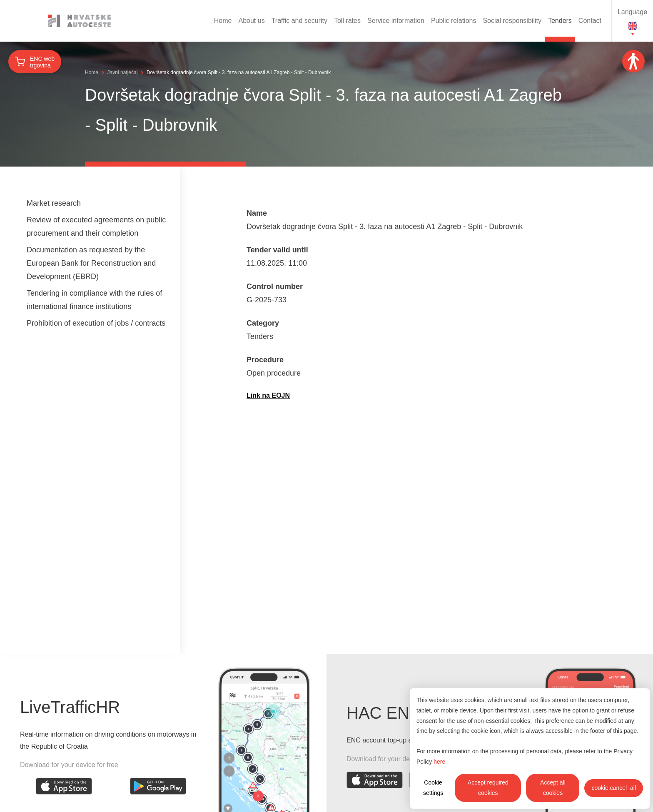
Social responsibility (512, 21)
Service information (396, 21)
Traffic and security (299, 21)
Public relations (454, 21)
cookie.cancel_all (614, 788)
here (439, 762)
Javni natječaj (123, 72)
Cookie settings (433, 788)
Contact (590, 21)
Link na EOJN (268, 395)
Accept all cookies (553, 788)
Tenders (560, 21)
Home (223, 21)
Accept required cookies (488, 788)
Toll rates (347, 21)
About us (252, 21)
